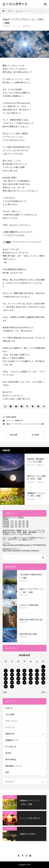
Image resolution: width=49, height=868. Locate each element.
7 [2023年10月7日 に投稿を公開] (37, 671)
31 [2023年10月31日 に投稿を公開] (12, 686)
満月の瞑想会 (11, 759)
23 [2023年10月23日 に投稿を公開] (6, 683)
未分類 (8, 753)
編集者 (14, 417)
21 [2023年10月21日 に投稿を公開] (37, 679)
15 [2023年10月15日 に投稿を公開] (43, 675)
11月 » (44, 692)
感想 (42, 424)
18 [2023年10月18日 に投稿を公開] (18, 679)
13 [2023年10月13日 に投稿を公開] (31, 675)
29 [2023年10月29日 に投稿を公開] (43, 683)
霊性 (7, 772)
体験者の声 (27, 26)
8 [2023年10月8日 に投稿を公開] (43, 671)
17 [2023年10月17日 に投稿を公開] (12, 679)
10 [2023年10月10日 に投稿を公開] (12, 675)
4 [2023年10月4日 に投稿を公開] (18, 671)
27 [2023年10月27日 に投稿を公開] (31, 683)
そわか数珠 (10, 714)
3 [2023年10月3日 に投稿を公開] (12, 671)
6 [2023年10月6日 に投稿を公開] (31, 671)
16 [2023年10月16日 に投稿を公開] (6, 679)
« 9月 (5, 692)
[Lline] (22, 407)
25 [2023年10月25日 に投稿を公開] (18, 683)
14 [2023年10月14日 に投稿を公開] (37, 675)
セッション (17, 26)
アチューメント (12, 721)
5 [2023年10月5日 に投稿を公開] (25, 671)
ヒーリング (10, 727)
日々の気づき (11, 747)
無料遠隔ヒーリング (14, 766)
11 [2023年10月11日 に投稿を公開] (18, 675)
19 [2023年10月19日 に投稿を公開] (25, 679)
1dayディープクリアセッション (17, 424)
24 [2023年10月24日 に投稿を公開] (12, 683)
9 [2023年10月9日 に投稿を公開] (6, 675)
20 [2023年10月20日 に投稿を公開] (31, 679)
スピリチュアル (35, 424)
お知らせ (9, 708)
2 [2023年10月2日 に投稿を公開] (6, 671)
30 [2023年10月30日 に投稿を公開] (6, 686)
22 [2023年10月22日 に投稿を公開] (43, 679)
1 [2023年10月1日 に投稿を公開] (43, 667)
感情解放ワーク (12, 740)
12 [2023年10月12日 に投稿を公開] (25, 675)
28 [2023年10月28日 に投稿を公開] (37, 683)
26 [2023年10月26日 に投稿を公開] (25, 683)
